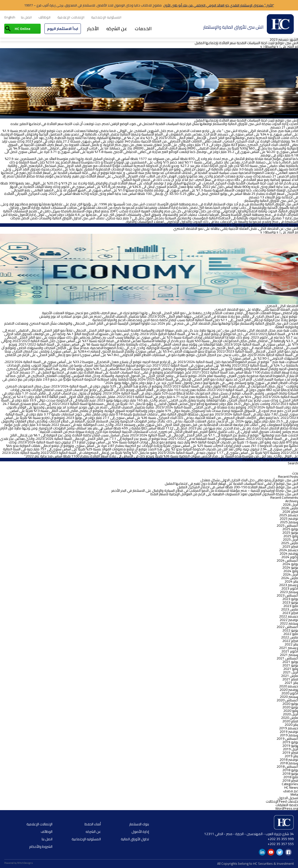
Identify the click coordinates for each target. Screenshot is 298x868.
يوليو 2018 (290, 770)
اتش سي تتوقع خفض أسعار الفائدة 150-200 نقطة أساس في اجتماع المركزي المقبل (238, 487)
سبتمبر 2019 (289, 735)
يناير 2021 (291, 683)
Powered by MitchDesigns (19, 863)
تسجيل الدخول (288, 798)
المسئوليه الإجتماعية (106, 17)
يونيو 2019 (290, 745)
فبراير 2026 (290, 511)
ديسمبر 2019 (289, 728)
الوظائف (45, 17)
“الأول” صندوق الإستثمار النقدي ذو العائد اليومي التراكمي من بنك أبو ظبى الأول (219, 5)
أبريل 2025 (290, 539)
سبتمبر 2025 (289, 522)
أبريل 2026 (290, 504)
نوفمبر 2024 (289, 553)
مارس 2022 (290, 637)
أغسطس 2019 (287, 739)
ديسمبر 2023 (289, 585)
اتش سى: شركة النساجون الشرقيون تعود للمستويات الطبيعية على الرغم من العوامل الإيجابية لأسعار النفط (224, 494)
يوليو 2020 (290, 704)
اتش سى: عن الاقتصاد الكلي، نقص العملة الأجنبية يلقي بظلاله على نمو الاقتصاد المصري (236, 229)
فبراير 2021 (290, 679)
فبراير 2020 (290, 721)
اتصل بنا (26, 17)
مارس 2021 (290, 676)
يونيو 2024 (290, 567)
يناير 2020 (291, 725)
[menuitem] (10, 17)
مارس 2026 (290, 508)
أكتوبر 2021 (290, 651)
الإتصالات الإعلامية (71, 17)
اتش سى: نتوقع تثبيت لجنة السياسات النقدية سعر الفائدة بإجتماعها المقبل (246, 43)
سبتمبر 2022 (289, 623)
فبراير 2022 (290, 641)
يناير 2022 (291, 644)
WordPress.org (287, 808)
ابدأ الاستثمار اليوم (63, 29)
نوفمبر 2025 (289, 518)
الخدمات (143, 29)
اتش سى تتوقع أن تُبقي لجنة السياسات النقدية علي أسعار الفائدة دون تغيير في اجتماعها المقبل (231, 484)
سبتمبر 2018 (289, 763)
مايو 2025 (291, 536)
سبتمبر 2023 (289, 592)
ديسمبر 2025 (289, 515)
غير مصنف (261, 225)
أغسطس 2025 (287, 525)
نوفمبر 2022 (289, 620)
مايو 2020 (291, 711)
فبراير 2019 (290, 752)
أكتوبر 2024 (290, 557)
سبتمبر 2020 (289, 697)
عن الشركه (117, 29)
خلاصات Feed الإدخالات (282, 801)
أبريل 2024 (290, 574)
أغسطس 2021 (287, 658)
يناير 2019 (291, 756)
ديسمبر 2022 (289, 616)
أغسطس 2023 (287, 595)
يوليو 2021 (290, 662)
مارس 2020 (290, 718)
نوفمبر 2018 (289, 759)
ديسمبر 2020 (289, 686)
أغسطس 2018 (287, 766)
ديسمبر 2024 (289, 550)
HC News (291, 225)
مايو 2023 (291, 606)
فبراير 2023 (290, 613)
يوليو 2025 (290, 529)
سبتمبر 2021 (289, 655)
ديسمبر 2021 (289, 648)
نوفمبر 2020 (289, 690)
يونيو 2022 (290, 630)
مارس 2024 (290, 578)
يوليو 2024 (290, 564)
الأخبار (93, 29)
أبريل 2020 (290, 714)
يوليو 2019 (290, 742)
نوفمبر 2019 (289, 732)
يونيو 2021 (290, 665)
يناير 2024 (291, 581)
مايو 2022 (291, 634)
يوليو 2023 (290, 599)
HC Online (23, 29)
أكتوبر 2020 (290, 693)
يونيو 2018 (290, 773)
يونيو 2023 (290, 602)
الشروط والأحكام (41, 847)
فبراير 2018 (290, 780)
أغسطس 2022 (287, 627)
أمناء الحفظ (93, 824)
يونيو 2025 (290, 532)
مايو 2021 (291, 669)
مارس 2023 (290, 609)
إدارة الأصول (140, 832)
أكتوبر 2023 (290, 588)
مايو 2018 (291, 777)
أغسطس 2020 (287, 700)
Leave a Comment (213, 225)
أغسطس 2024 (287, 560)
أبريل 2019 (290, 749)
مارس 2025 (290, 543)
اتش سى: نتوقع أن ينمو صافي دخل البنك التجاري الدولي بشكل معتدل (249, 480)
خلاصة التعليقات (287, 805)
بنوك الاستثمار (139, 824)
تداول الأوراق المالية (135, 839)
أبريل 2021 (290, 672)
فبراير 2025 (290, 546)
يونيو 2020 (290, 707)
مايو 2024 (291, 571)
